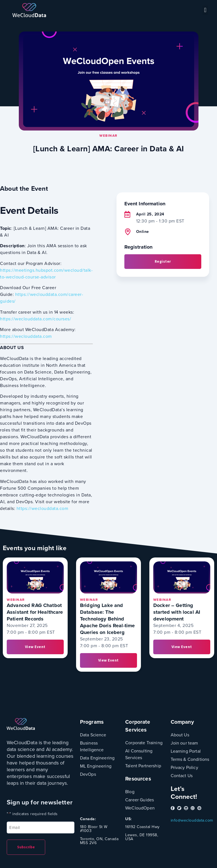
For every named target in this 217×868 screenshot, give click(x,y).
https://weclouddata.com (26, 336)
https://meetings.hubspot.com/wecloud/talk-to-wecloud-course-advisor (46, 274)
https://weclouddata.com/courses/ (36, 319)
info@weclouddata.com (192, 820)
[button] (205, 10)
